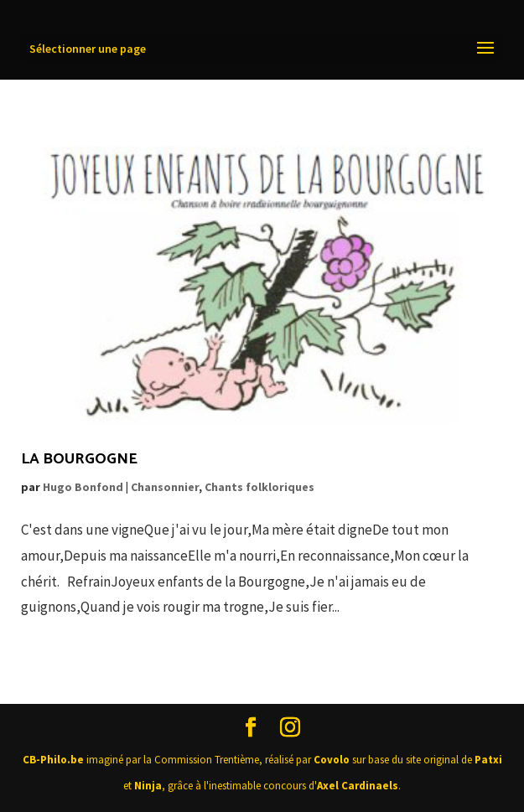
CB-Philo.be (53, 760)
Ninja (148, 786)
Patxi (488, 760)
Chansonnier (165, 487)
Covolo (332, 760)
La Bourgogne (79, 459)
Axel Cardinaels (358, 786)
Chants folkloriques (259, 487)
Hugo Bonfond (83, 487)
